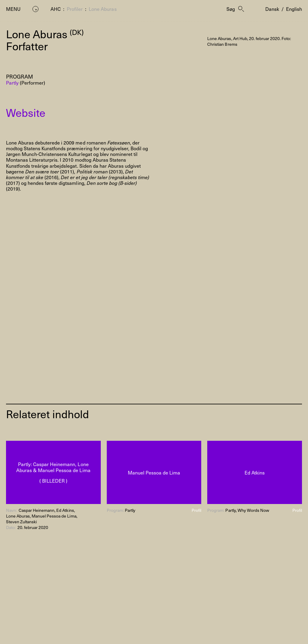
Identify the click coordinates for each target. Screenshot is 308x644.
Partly (12, 82)
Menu (13, 9)
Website (26, 112)
